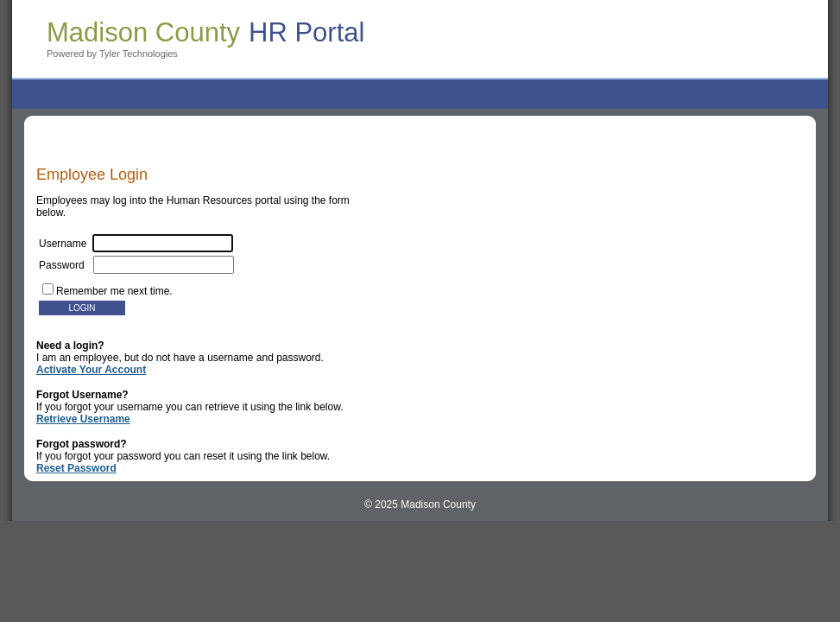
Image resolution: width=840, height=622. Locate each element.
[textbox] (164, 265)
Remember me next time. (114, 291)
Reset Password (76, 468)
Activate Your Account (91, 370)
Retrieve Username (83, 419)
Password (136, 265)
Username (136, 244)
